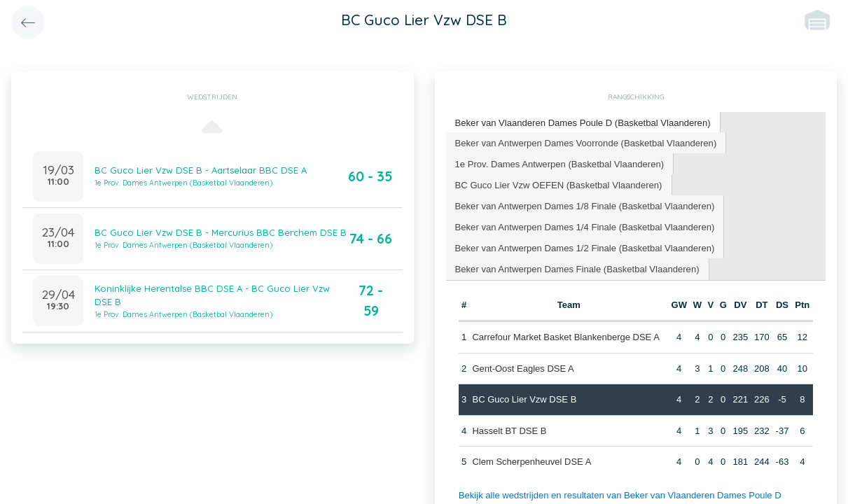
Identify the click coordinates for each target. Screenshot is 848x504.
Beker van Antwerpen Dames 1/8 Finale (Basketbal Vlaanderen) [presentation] (584, 205)
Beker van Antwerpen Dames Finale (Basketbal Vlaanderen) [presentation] (577, 268)
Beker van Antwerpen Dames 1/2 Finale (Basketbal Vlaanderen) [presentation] (584, 247)
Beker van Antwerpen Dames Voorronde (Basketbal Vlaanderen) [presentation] (585, 142)
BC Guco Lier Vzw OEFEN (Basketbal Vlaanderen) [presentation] (558, 184)
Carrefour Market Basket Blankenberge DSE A (565, 336)
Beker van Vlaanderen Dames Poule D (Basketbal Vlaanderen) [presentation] (582, 122)
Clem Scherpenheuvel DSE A (531, 461)
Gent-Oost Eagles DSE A (523, 367)
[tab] (583, 123)
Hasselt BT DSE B (509, 429)
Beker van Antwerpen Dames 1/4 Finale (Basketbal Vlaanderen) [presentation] (584, 226)
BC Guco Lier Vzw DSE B (524, 399)
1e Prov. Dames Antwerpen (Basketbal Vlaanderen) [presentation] (559, 163)
